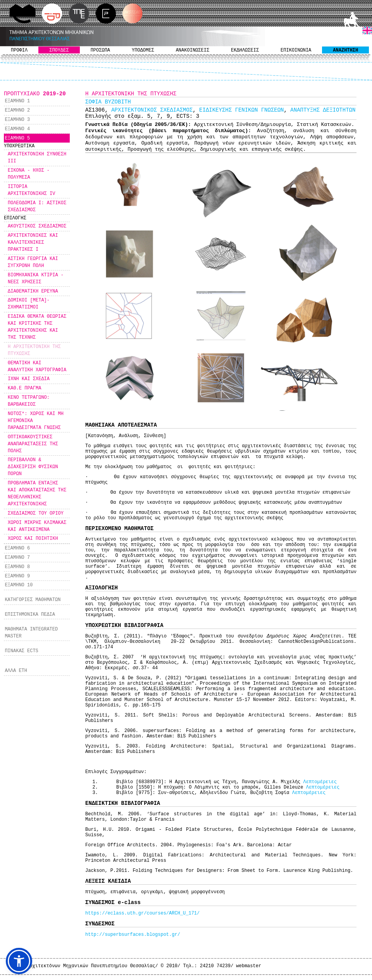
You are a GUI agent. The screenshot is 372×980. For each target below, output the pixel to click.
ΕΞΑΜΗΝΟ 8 (17, 567)
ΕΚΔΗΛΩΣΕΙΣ (245, 50)
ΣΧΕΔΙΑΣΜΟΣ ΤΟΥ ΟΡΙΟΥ (36, 513)
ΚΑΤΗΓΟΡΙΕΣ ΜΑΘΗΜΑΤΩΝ (33, 600)
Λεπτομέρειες (320, 782)
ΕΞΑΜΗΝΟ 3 (17, 120)
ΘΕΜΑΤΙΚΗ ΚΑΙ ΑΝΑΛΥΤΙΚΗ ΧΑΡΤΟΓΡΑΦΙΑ (37, 367)
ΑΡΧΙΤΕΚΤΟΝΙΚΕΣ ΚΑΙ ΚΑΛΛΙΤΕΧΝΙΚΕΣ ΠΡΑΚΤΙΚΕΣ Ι (33, 243)
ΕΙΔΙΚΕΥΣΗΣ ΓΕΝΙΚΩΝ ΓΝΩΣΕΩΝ (241, 110)
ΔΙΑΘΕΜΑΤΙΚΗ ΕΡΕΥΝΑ (33, 291)
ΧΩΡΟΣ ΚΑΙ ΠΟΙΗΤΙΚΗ (33, 539)
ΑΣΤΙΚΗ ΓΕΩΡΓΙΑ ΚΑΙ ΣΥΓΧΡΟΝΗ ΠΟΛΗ (33, 262)
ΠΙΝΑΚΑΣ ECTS (21, 651)
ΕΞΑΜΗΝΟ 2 (17, 110)
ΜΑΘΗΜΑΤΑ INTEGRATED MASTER (31, 633)
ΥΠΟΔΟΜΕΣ (143, 50)
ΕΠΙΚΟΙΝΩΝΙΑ (296, 50)
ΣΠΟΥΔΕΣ (59, 50)
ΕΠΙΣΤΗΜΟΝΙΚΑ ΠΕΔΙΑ (30, 615)
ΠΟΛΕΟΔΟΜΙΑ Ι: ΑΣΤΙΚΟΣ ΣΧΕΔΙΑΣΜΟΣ (37, 207)
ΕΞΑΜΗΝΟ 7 (17, 558)
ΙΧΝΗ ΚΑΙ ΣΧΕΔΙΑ (29, 379)
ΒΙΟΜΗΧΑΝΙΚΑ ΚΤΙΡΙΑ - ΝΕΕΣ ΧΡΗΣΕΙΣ (36, 279)
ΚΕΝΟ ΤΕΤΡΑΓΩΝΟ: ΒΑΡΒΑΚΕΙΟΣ (29, 401)
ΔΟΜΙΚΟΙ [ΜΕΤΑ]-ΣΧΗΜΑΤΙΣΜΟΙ (29, 304)
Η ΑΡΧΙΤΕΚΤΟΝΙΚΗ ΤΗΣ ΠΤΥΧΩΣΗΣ (34, 350)
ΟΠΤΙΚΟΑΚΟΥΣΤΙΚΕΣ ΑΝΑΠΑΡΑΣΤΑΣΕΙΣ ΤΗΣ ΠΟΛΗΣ (33, 444)
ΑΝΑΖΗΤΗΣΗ (345, 50)
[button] (19, 961)
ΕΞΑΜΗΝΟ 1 (17, 101)
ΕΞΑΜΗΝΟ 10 (19, 585)
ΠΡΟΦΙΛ (19, 50)
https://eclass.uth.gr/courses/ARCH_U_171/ (142, 913)
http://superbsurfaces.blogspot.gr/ (133, 935)
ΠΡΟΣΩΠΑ (100, 50)
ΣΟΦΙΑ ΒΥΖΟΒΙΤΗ (108, 102)
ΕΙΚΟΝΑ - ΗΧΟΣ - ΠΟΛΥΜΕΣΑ (29, 174)
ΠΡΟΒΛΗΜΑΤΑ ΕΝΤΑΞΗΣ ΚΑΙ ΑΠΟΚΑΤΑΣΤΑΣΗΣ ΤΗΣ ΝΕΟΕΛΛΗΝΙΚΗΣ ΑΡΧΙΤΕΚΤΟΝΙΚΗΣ (37, 494)
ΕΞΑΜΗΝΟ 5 (17, 138)
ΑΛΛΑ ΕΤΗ (16, 671)
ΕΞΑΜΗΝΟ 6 (17, 548)
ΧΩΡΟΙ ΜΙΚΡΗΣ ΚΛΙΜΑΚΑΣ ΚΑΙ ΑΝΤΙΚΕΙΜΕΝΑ (37, 526)
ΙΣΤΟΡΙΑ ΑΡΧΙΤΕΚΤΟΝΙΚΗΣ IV (31, 190)
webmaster (249, 966)
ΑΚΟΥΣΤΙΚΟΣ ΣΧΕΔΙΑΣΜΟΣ (37, 226)
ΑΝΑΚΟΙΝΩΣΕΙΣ (193, 50)
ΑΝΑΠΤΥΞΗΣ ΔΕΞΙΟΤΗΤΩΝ (323, 110)
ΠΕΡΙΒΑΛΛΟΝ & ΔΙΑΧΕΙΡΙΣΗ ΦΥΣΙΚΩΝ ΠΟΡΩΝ (33, 467)
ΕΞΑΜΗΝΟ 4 (17, 129)
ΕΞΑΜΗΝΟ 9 (17, 576)
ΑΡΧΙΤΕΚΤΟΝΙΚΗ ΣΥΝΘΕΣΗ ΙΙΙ (37, 158)
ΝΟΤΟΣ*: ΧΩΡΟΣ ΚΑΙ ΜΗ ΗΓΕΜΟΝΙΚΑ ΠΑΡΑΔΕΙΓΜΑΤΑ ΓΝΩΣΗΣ (36, 421)
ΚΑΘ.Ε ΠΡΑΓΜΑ (24, 388)
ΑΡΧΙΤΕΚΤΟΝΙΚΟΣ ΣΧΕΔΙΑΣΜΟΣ (152, 110)
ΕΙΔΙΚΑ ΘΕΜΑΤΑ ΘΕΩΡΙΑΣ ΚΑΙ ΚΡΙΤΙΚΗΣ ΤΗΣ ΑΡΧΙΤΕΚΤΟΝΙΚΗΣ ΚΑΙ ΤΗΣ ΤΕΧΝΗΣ (37, 327)
